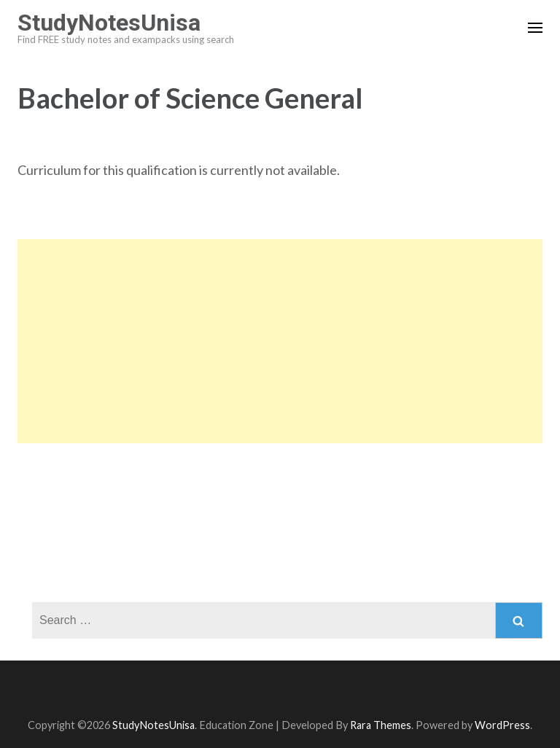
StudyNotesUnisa (109, 23)
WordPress (502, 725)
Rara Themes (381, 725)
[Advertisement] (280, 341)
